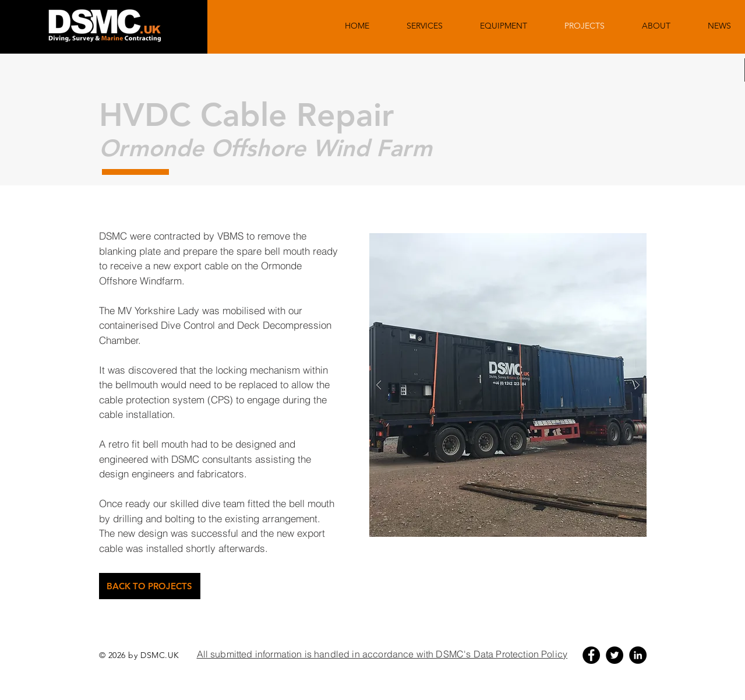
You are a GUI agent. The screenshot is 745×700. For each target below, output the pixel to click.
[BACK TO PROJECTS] (150, 586)
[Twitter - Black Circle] (615, 655)
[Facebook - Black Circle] (591, 655)
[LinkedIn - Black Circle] (638, 655)
